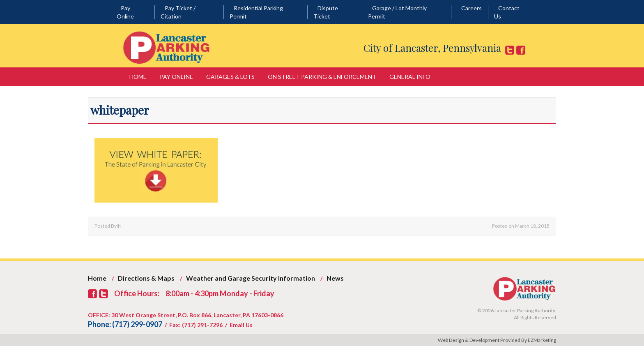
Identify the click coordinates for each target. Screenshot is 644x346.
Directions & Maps (146, 278)
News (335, 278)
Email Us (241, 325)
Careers (471, 8)
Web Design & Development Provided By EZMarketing (497, 340)
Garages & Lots (230, 77)
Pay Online (176, 77)
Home (138, 77)
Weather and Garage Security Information (251, 278)
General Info (410, 77)
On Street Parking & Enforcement (322, 77)
